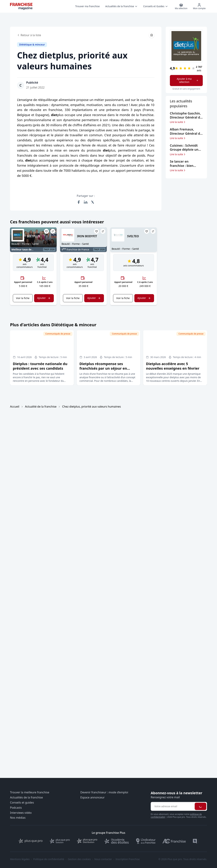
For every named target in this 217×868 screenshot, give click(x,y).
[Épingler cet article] (152, 35)
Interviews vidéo (21, 813)
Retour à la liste (29, 35)
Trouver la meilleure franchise (30, 792)
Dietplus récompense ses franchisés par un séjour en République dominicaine (103, 368)
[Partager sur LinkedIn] (86, 202)
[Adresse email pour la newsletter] (172, 806)
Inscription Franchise (128, 859)
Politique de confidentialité (49, 859)
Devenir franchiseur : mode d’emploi (104, 792)
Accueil (15, 407)
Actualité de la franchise (41, 407)
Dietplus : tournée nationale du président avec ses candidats (40, 366)
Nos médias (18, 818)
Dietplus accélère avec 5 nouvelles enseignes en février (173, 366)
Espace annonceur (92, 797)
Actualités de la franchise (26, 797)
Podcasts (16, 808)
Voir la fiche (23, 298)
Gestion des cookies (79, 859)
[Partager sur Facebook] (79, 202)
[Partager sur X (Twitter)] (93, 202)
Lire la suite (178, 122)
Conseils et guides (22, 803)
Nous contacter (103, 859)
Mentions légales (20, 859)
